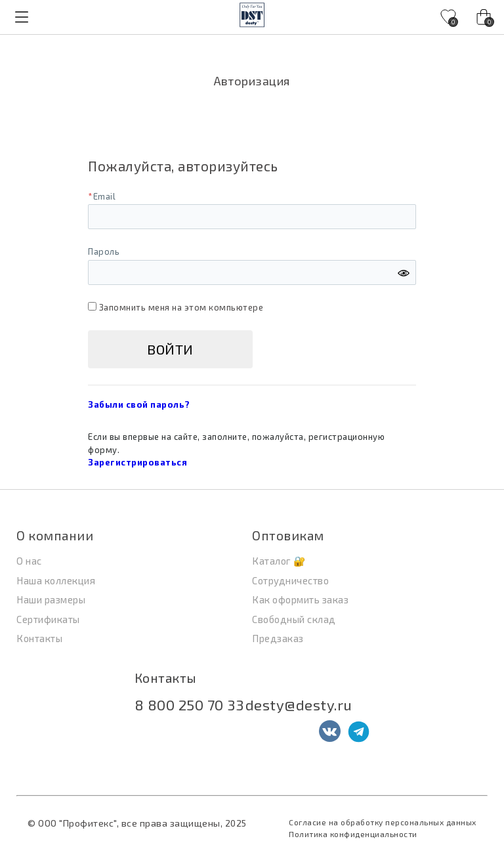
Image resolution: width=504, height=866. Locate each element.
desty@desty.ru (299, 704)
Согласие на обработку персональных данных (383, 822)
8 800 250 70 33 (189, 704)
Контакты (166, 678)
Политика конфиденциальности (353, 834)
